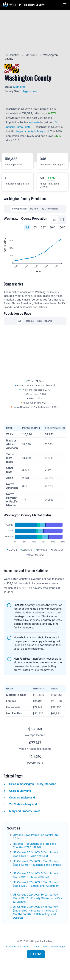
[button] (65, 5)
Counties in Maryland (19, 798)
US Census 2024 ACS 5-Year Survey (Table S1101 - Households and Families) (37, 863)
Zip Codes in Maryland (20, 804)
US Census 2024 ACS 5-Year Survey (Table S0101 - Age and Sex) (35, 854)
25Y (43, 227)
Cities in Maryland (17, 791)
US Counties (12, 55)
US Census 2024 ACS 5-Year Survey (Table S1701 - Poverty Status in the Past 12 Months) (38, 898)
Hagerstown (29, 91)
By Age (34, 209)
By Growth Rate (50, 209)
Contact (36, 946)
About (46, 946)
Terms (26, 946)
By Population (19, 209)
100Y (62, 227)
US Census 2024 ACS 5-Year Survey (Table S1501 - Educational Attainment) (37, 884)
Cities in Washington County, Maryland (30, 784)
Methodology (58, 946)
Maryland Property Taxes (22, 811)
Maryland (32, 55)
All (27, 227)
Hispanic (29, 321)
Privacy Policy (13, 946)
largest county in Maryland (32, 131)
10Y (35, 227)
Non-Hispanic (45, 321)
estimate (34, 122)
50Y (52, 227)
